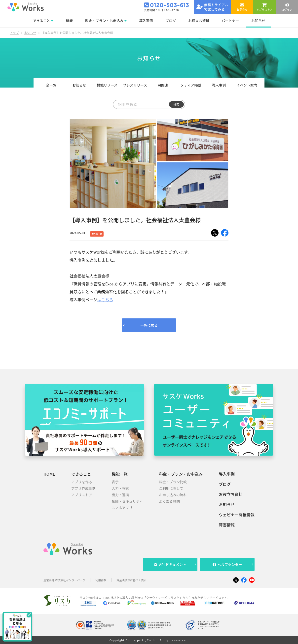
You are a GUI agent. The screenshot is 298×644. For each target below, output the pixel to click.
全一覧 (51, 85)
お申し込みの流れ (173, 495)
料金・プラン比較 (173, 482)
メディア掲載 (191, 85)
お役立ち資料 (231, 494)
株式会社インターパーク (70, 580)
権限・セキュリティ (127, 501)
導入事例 (219, 85)
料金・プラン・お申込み (181, 474)
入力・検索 (120, 488)
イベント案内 (247, 85)
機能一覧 (120, 474)
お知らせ (30, 33)
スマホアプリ (122, 508)
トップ (14, 33)
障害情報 (227, 525)
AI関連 (163, 85)
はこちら (105, 300)
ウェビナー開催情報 (237, 515)
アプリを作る (82, 482)
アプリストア (82, 495)
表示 (115, 482)
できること (81, 474)
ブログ (225, 484)
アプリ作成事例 (83, 488)
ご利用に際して (171, 488)
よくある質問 (169, 501)
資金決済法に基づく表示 (131, 580)
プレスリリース (135, 85)
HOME (49, 474)
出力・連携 (120, 495)
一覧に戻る (149, 325)
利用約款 (101, 580)
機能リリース (107, 85)
